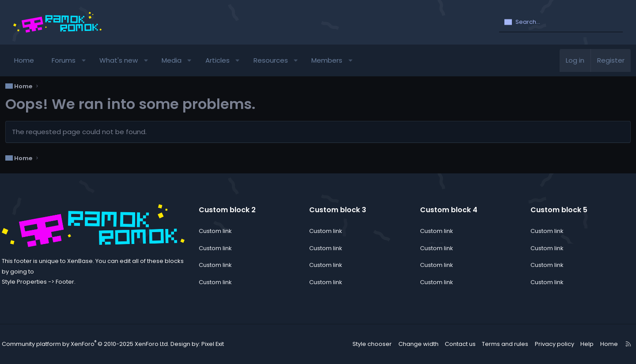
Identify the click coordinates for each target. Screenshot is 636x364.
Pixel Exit (215, 344)
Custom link (221, 231)
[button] (92, 60)
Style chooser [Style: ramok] (371, 344)
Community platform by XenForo (95, 344)
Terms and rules (499, 344)
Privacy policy (545, 344)
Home (32, 60)
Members (335, 60)
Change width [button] (415, 344)
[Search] (561, 23)
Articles (225, 60)
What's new (127, 60)
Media (180, 60)
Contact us (456, 344)
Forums (72, 60)
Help (576, 344)
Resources (278, 60)
